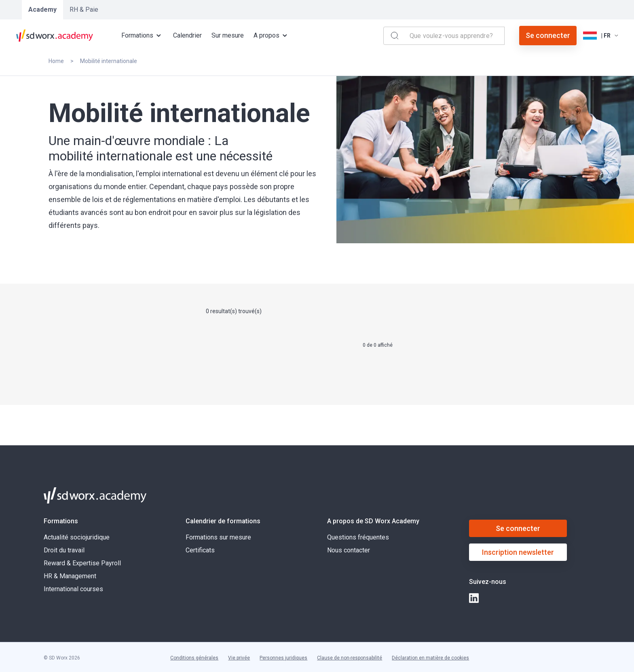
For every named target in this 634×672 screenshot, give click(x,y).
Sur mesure (228, 35)
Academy (42, 9)
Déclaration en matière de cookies (430, 658)
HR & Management (70, 576)
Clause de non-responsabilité (350, 658)
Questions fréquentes (358, 537)
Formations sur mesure (218, 537)
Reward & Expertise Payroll (82, 563)
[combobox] (455, 36)
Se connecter (548, 35)
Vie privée (239, 658)
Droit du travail (64, 550)
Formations (61, 521)
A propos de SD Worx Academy (373, 521)
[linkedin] (474, 598)
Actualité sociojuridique (77, 537)
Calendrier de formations (223, 521)
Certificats (200, 550)
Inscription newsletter (518, 552)
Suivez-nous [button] (488, 582)
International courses (73, 589)
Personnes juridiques (283, 658)
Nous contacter (349, 550)
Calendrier (187, 35)
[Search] (395, 36)
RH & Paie (84, 9)
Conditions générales (194, 658)
